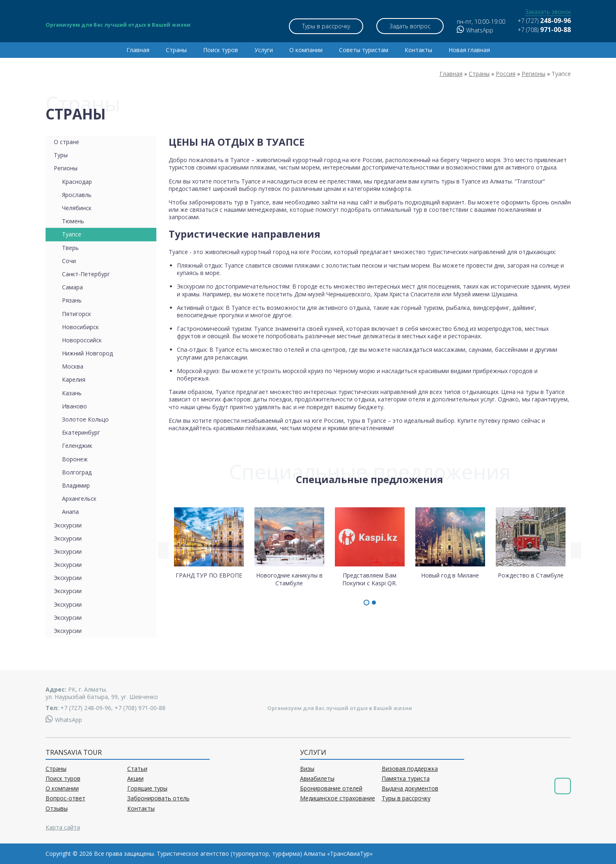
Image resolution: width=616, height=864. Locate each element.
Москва (73, 366)
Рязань (72, 300)
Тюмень (73, 221)
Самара (72, 287)
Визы (307, 769)
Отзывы (57, 809)
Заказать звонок (548, 12)
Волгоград (77, 472)
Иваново (74, 406)
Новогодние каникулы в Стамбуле (289, 546)
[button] (366, 603)
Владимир (76, 485)
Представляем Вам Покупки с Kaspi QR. (370, 546)
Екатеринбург (81, 432)
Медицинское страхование (338, 798)
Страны (176, 50)
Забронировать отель (158, 798)
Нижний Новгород (87, 353)
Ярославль (77, 195)
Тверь (70, 248)
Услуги (264, 50)
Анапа (70, 512)
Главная (138, 50)
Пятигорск (77, 314)
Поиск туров (221, 50)
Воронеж (75, 459)
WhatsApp (475, 30)
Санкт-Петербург (86, 274)
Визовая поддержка (410, 769)
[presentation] (164, 550)
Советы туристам (364, 50)
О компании (306, 50)
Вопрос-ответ (65, 798)
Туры (61, 155)
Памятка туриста (406, 779)
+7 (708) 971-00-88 (140, 708)
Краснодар (77, 182)
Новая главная (469, 50)
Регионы (66, 168)
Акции (135, 779)
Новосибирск (80, 327)
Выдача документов (410, 788)
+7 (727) (544, 21)
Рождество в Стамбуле (531, 543)
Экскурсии (68, 525)
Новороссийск (82, 340)
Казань (72, 393)
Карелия (74, 379)
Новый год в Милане (450, 543)
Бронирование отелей (331, 788)
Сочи (69, 261)
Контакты (418, 50)
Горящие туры (147, 788)
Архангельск (79, 498)
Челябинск (77, 208)
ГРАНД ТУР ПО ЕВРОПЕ (209, 543)
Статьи (137, 769)
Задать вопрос (411, 26)
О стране (66, 142)
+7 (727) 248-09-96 (86, 708)
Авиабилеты (317, 779)
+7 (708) (544, 30)
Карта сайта (63, 827)
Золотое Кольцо (85, 419)
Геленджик (77, 446)
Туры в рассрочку (326, 26)
